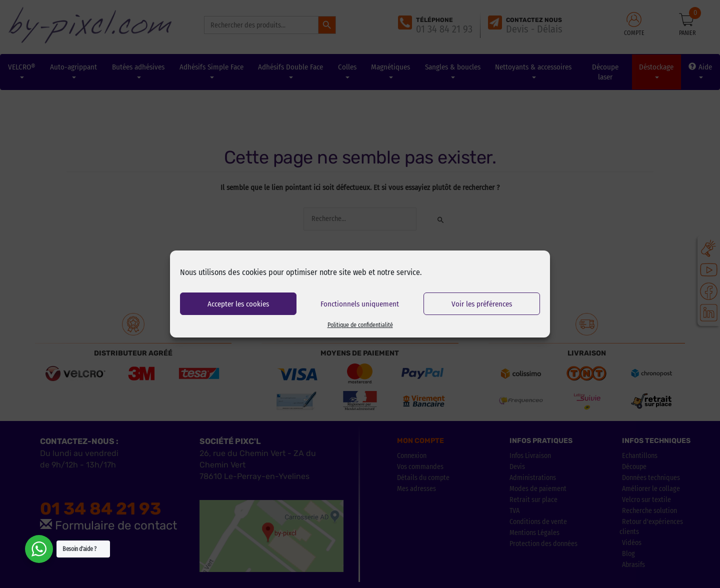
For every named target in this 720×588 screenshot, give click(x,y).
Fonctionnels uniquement (360, 304)
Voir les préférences (482, 304)
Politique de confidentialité (360, 325)
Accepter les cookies (238, 304)
